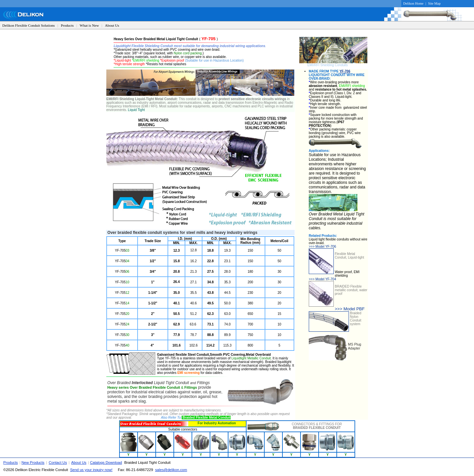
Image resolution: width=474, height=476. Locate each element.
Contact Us (58, 462)
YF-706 (345, 71)
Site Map (434, 3)
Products (67, 25)
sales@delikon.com (171, 470)
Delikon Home (413, 3)
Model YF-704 (322, 279)
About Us (112, 25)
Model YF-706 (322, 247)
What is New (89, 25)
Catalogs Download (106, 462)
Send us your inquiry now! (91, 470)
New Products (33, 462)
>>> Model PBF (350, 309)
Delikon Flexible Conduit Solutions (28, 25)
